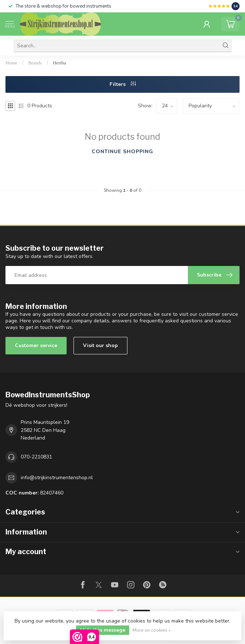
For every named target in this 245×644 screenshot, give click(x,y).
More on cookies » (152, 630)
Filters (123, 84)
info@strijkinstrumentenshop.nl (57, 478)
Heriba (59, 63)
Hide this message (103, 630)
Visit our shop (100, 345)
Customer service (36, 345)
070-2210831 (36, 457)
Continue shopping (122, 152)
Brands (35, 63)
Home (11, 63)
